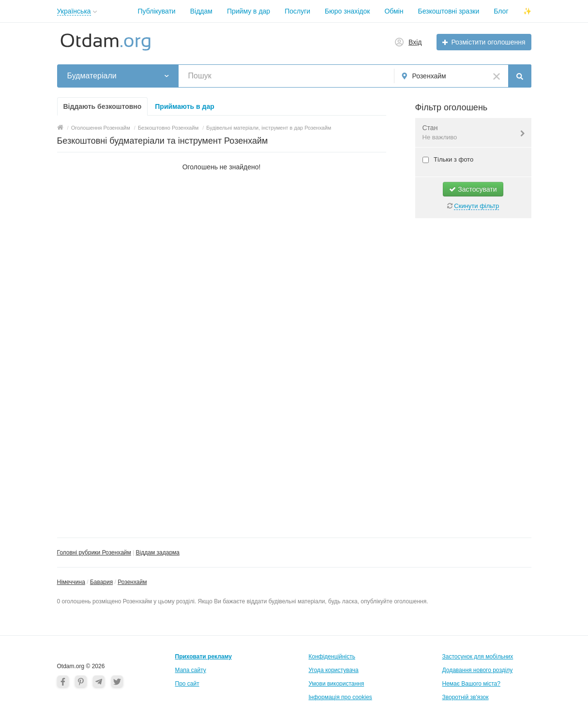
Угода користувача (334, 670)
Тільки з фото (453, 159)
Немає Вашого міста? (471, 684)
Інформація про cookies (340, 697)
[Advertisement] (473, 373)
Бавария (101, 582)
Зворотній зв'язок (466, 697)
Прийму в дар (249, 11)
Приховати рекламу (204, 657)
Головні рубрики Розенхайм (94, 553)
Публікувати (157, 11)
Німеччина (71, 582)
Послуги (297, 11)
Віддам (201, 11)
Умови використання (337, 684)
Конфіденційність (332, 657)
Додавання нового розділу (478, 670)
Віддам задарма (158, 553)
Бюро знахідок (347, 11)
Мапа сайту (191, 670)
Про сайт (187, 684)
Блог (501, 11)
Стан (467, 133)
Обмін (394, 11)
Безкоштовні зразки (448, 11)
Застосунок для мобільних (478, 657)
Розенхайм (132, 582)
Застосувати (473, 189)
